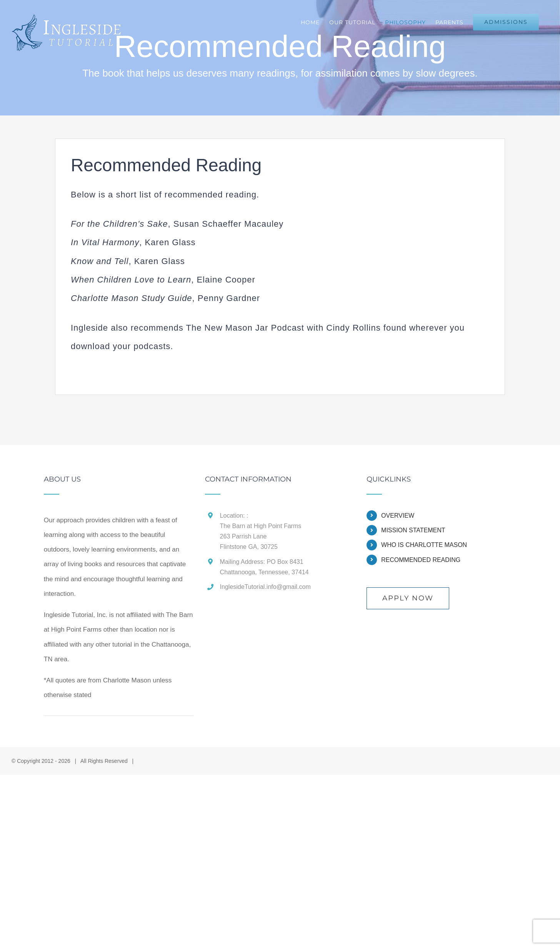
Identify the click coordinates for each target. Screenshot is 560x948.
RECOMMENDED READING (421, 560)
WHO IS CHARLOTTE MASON (424, 545)
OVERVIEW (398, 516)
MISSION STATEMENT (413, 530)
